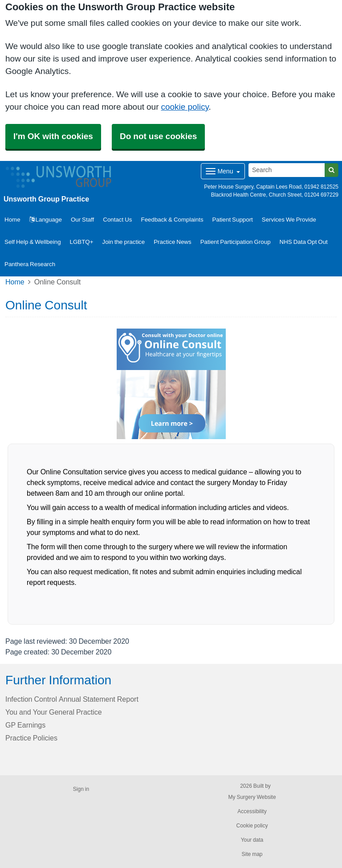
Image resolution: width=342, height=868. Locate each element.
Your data (252, 840)
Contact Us (117, 220)
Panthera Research (30, 264)
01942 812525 (322, 187)
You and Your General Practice (54, 712)
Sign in (81, 789)
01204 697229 (322, 195)
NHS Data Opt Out (304, 242)
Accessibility (252, 811)
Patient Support (233, 220)
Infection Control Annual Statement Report (72, 699)
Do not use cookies (158, 136)
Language (46, 220)
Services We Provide (289, 220)
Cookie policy (252, 826)
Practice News (172, 242)
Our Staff (82, 220)
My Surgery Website (252, 797)
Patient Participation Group (236, 242)
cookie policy (185, 107)
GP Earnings (25, 725)
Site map (252, 854)
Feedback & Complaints (172, 220)
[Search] (287, 170)
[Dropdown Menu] (223, 171)
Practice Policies (31, 738)
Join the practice (124, 242)
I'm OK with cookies (53, 136)
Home (15, 282)
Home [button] (12, 220)
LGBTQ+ (82, 242)
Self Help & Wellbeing (33, 242)
